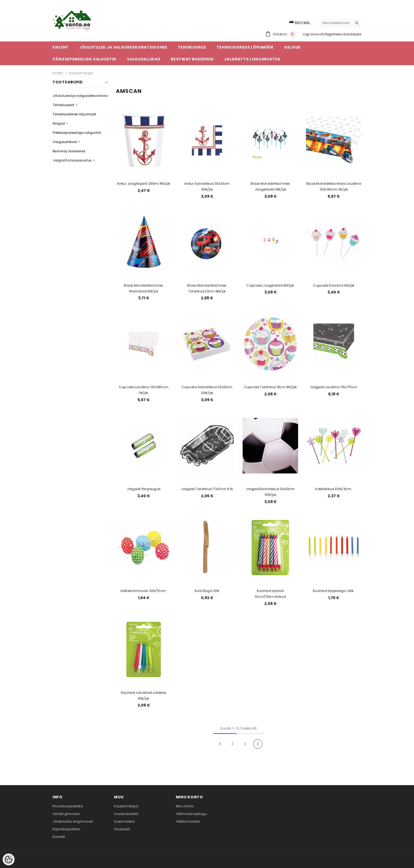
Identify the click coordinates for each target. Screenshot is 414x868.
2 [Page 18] (232, 744)
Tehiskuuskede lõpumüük (74, 114)
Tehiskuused (64, 105)
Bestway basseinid (69, 151)
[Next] (258, 744)
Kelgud (59, 123)
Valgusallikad (65, 142)
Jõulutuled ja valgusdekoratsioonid (84, 96)
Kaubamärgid (81, 73)
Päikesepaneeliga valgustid (77, 133)
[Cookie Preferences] (9, 859)
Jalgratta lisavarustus (72, 160)
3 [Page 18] (245, 744)
